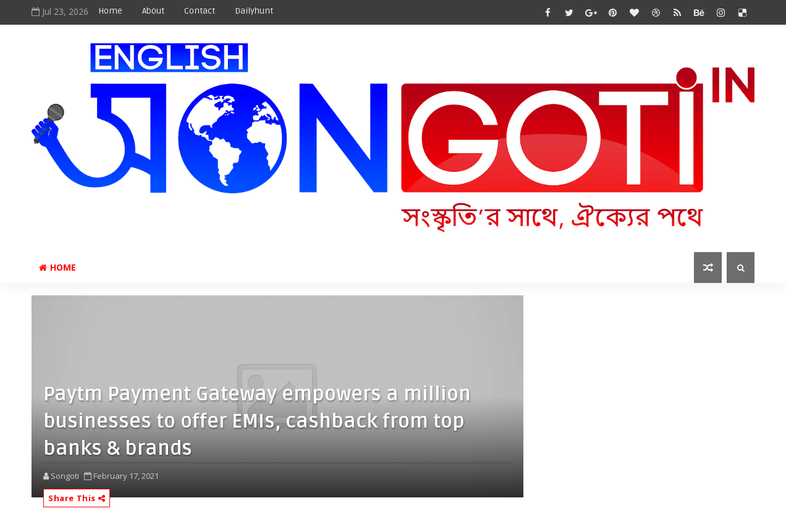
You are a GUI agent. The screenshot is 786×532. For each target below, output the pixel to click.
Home (110, 11)
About (153, 11)
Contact (200, 11)
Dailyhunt (254, 11)
